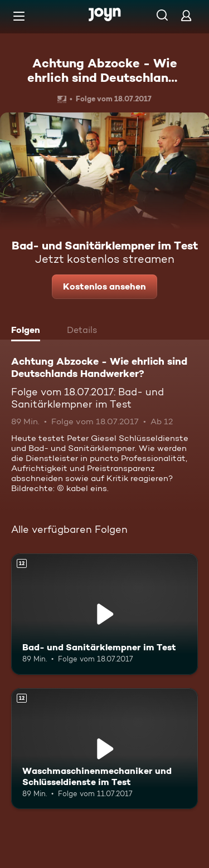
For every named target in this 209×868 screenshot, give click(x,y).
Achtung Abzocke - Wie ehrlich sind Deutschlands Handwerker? (105, 78)
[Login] (186, 15)
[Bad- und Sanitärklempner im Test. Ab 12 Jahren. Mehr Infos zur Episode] (104, 614)
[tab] (28, 331)
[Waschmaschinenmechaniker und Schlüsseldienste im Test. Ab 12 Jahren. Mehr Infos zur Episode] (104, 749)
